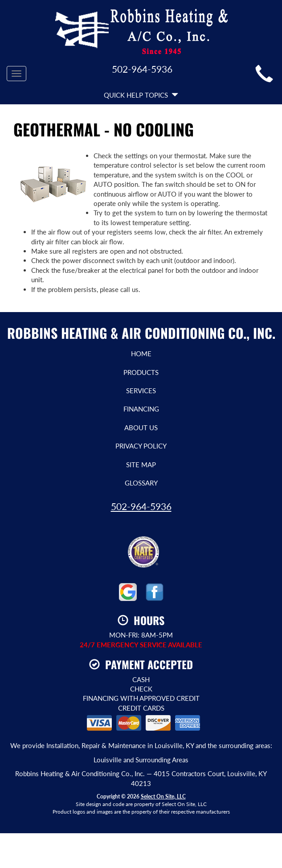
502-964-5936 (141, 506)
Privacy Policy (141, 446)
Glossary (141, 483)
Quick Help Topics (141, 95)
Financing (141, 409)
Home (141, 354)
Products (141, 372)
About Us (141, 428)
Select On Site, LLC (163, 796)
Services (141, 391)
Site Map (141, 465)
